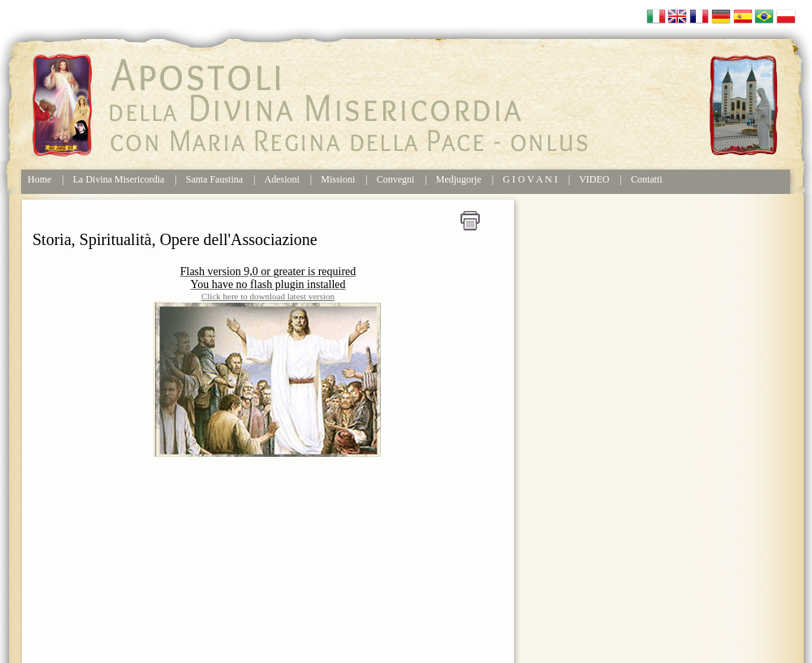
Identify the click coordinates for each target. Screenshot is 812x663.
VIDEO (594, 179)
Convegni (396, 179)
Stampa (470, 221)
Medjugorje (459, 179)
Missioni (338, 179)
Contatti (647, 179)
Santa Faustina (214, 179)
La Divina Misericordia (119, 179)
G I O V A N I (530, 179)
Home (39, 179)
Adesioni (282, 179)
